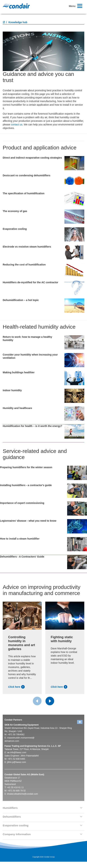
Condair (16, 6)
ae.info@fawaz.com (17, 752)
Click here (16, 687)
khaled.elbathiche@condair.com (23, 794)
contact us (17, 124)
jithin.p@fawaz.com (17, 762)
